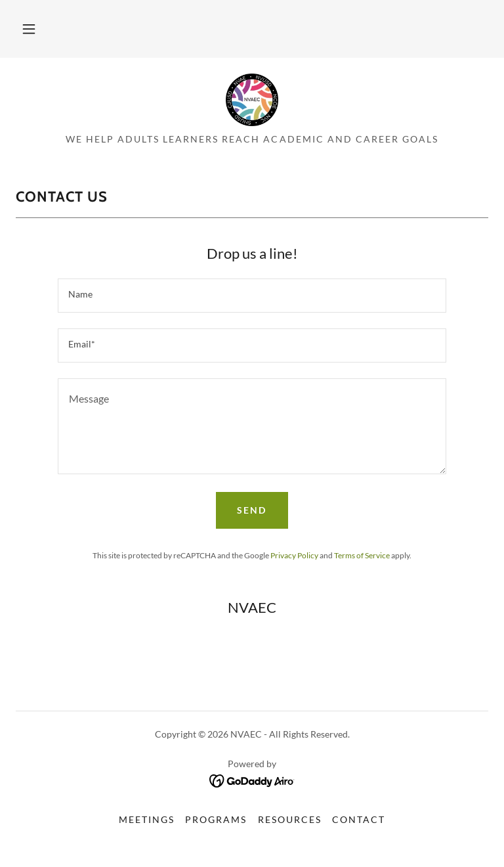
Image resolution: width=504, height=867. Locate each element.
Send (252, 510)
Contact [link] (359, 819)
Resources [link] (290, 819)
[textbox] (252, 296)
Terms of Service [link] (362, 555)
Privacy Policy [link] (294, 555)
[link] (252, 100)
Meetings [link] (147, 819)
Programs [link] (216, 819)
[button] (29, 29)
